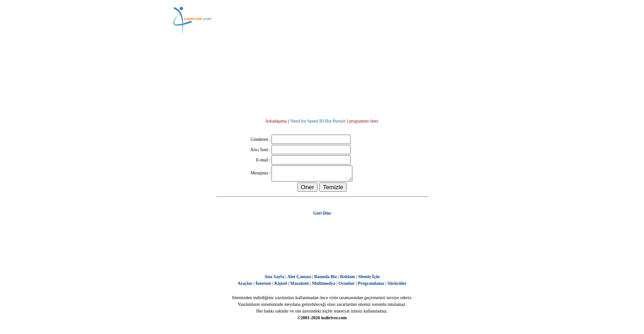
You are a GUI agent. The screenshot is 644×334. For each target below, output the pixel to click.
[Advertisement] (367, 20)
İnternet (263, 286)
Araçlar (245, 286)
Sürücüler (397, 286)
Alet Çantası (299, 279)
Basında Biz (325, 279)
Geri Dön (322, 216)
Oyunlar (347, 286)
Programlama (371, 286)
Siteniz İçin (369, 279)
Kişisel (280, 286)
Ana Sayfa (274, 279)
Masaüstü (300, 286)
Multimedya (324, 286)
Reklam (347, 279)
